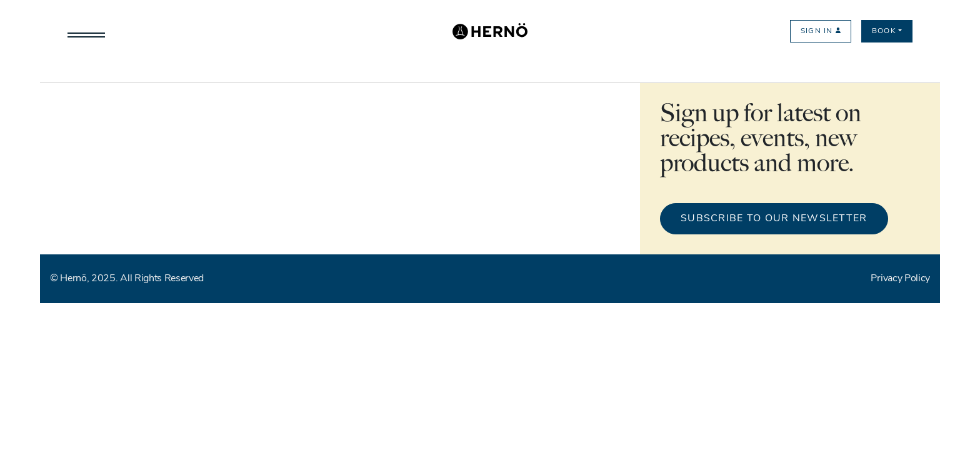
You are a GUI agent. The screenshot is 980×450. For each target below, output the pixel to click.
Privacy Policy (900, 279)
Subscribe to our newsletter (774, 219)
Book (884, 31)
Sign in (821, 31)
